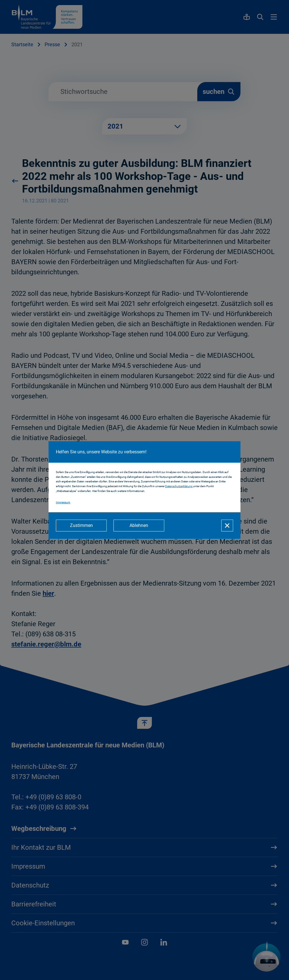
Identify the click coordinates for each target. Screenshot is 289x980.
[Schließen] (227, 526)
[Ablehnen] (139, 526)
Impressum (63, 502)
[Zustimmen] (81, 526)
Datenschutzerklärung (179, 486)
